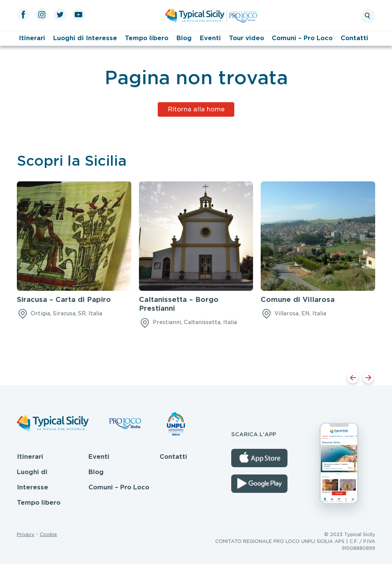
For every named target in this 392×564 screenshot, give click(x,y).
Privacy (26, 534)
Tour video (247, 38)
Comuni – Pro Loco (302, 38)
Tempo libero (147, 38)
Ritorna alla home (196, 109)
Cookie (48, 534)
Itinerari (32, 38)
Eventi (210, 38)
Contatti (354, 38)
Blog (184, 38)
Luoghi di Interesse (85, 38)
